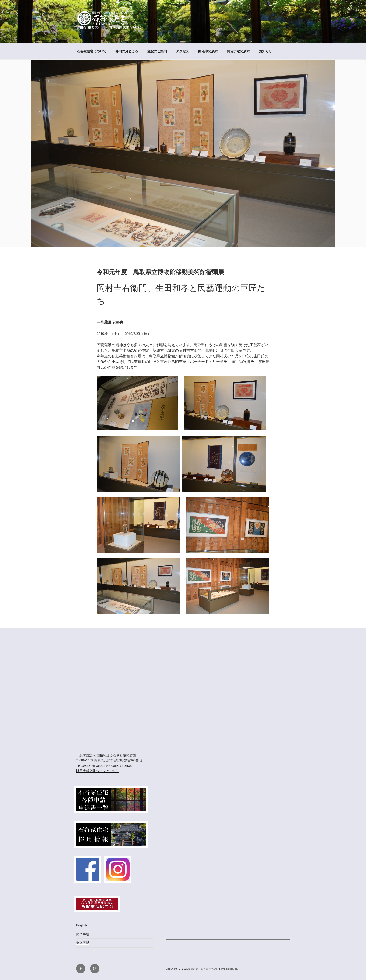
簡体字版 (83, 934)
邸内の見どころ (127, 51)
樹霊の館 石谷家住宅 (201, 969)
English (81, 925)
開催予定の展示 (238, 51)
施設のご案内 (157, 51)
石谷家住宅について (92, 51)
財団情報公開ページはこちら (97, 771)
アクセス (183, 51)
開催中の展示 (208, 51)
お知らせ (265, 51)
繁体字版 (83, 943)
